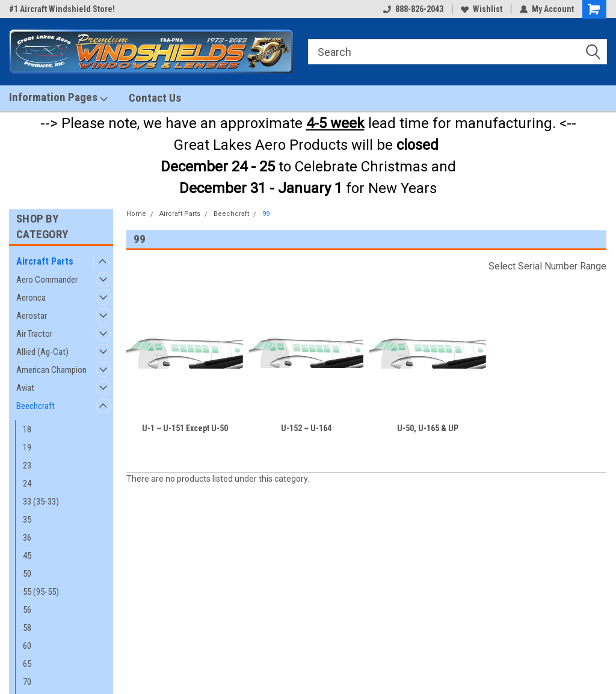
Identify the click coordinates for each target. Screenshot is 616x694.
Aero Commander (47, 280)
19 (27, 447)
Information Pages (58, 97)
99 (266, 214)
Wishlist (482, 9)
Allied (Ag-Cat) (42, 352)
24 (27, 484)
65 (27, 664)
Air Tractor (34, 334)
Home (136, 214)
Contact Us (155, 98)
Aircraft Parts (45, 261)
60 (27, 646)
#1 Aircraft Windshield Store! (62, 9)
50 (27, 574)
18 (27, 429)
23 (27, 465)
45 (27, 556)
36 (27, 538)
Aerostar (32, 316)
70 (27, 682)
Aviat (25, 388)
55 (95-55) (41, 592)
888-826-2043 (413, 9)
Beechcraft (35, 406)
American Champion (51, 370)
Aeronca (31, 298)
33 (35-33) (41, 502)
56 (27, 610)
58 (27, 628)
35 (27, 520)
